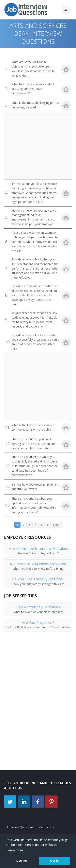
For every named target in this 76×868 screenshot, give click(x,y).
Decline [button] (22, 861)
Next (56, 525)
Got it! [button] (54, 861)
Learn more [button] (15, 850)
